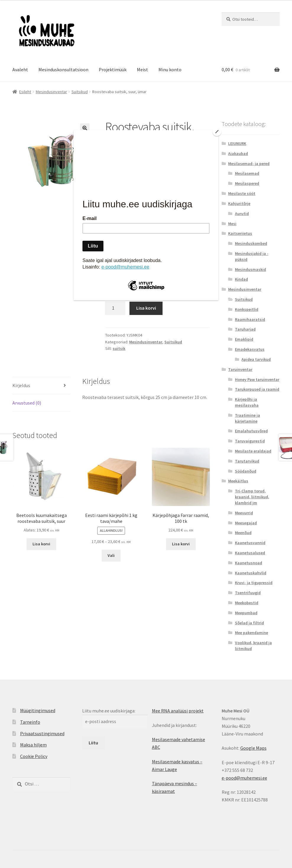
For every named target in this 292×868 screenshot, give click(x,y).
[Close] (217, 132)
